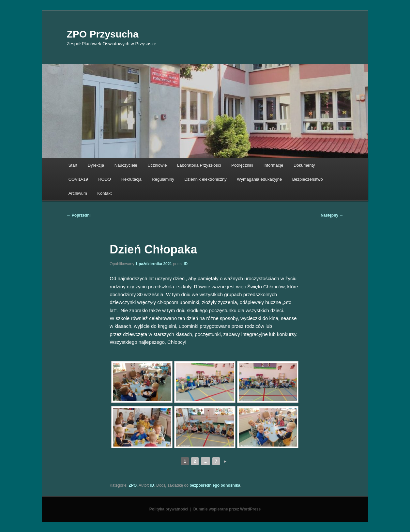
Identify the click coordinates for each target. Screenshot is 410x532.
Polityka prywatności (169, 509)
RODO (105, 179)
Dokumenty (304, 165)
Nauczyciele (126, 165)
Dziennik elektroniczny (205, 179)
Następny (332, 215)
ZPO (133, 485)
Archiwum (78, 193)
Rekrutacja (131, 179)
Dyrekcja (96, 165)
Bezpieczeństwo (308, 179)
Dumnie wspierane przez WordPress (227, 509)
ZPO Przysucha (103, 34)
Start (73, 165)
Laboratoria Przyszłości (199, 165)
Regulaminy (163, 179)
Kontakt (104, 193)
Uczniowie (157, 165)
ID (186, 264)
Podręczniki (242, 165)
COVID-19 (78, 179)
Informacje (273, 165)
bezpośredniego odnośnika (215, 485)
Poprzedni (79, 215)
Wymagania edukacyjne (259, 179)
